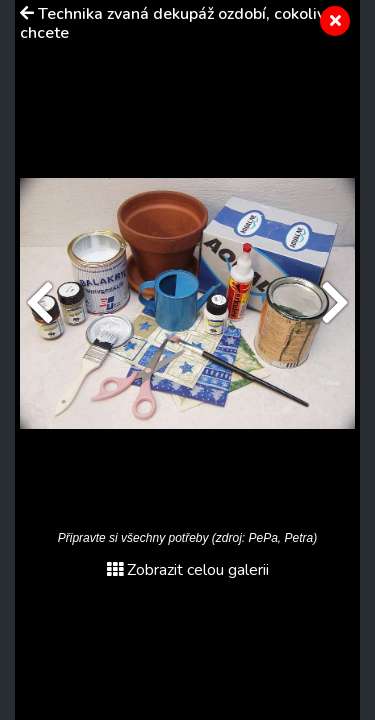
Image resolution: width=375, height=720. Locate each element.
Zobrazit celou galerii (188, 570)
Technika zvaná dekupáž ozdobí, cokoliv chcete (172, 23)
